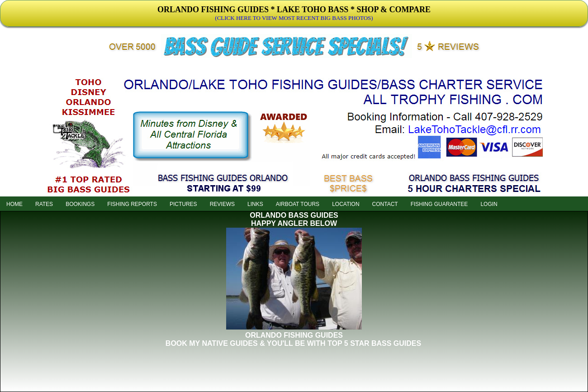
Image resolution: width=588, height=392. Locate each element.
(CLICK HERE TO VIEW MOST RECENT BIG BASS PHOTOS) (294, 18)
